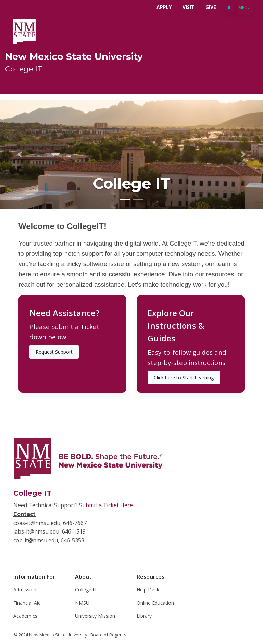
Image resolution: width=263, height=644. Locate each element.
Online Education (155, 603)
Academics (25, 616)
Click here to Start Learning (184, 377)
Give (211, 7)
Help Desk (148, 589)
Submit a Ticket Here (106, 505)
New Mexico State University (74, 57)
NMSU (82, 603)
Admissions (26, 589)
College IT (24, 69)
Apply (164, 7)
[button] (20, 154)
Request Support (54, 352)
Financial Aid (27, 603)
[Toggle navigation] (245, 7)
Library (144, 616)
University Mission (95, 616)
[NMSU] (24, 31)
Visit (189, 7)
